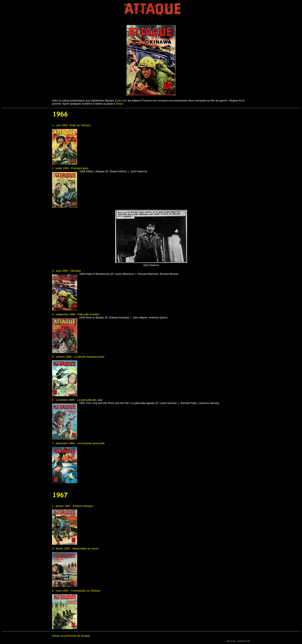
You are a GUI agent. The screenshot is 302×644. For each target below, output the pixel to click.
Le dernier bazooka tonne (89, 357)
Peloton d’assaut (83, 506)
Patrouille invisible (88, 314)
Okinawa (75, 271)
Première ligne (80, 168)
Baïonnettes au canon (85, 549)
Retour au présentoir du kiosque (71, 636)
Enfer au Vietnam (80, 125)
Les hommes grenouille (91, 443)
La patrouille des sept (90, 400)
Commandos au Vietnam (86, 591)
